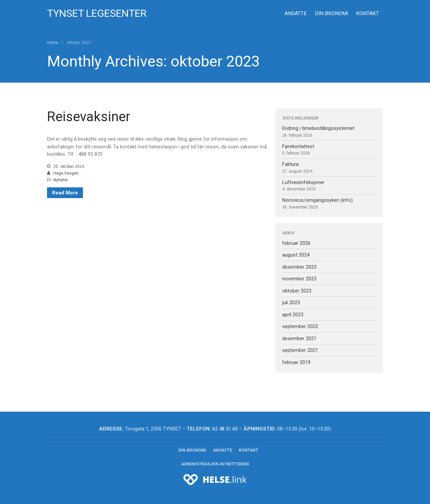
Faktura (290, 164)
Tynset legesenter (97, 13)
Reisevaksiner (89, 117)
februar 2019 (296, 362)
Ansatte (296, 13)
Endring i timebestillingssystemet (318, 128)
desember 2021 (299, 338)
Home (53, 43)
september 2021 (300, 350)
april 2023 (293, 315)
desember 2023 (299, 267)
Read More (65, 193)
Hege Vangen (66, 173)
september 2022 (300, 326)
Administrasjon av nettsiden (215, 464)
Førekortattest (298, 146)
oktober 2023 (297, 291)
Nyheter (61, 180)
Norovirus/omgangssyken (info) (317, 200)
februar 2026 (296, 243)
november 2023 (299, 279)
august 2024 (296, 255)
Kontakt (368, 13)
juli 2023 (291, 303)
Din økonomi (331, 13)
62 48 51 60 (225, 429)
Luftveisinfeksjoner (303, 182)
